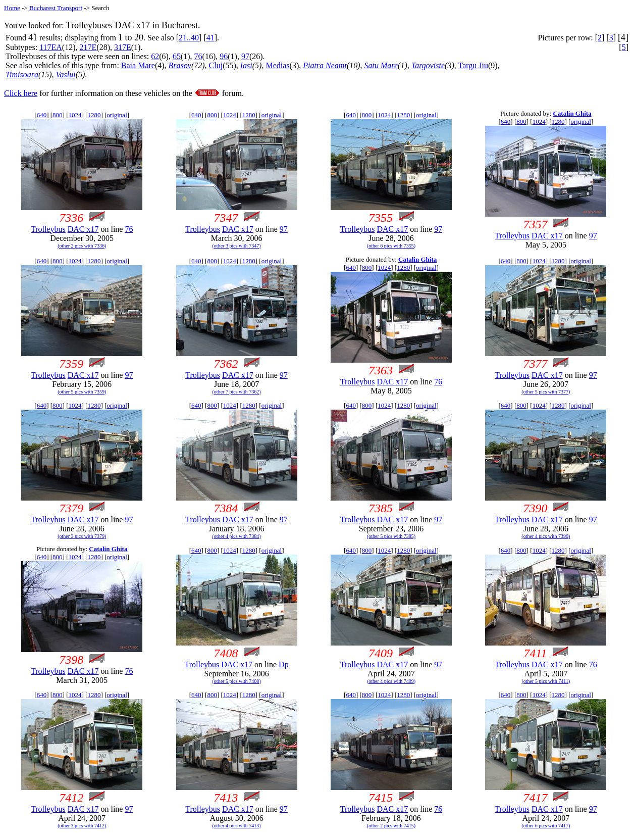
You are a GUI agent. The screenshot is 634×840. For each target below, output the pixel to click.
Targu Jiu (473, 65)
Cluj (216, 65)
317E (123, 47)
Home (12, 8)
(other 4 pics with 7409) (391, 681)
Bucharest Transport (56, 8)
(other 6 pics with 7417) (546, 826)
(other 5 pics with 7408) (237, 681)
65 (177, 56)
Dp (284, 664)
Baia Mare (138, 65)
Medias (277, 65)
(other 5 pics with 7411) (546, 681)
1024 (75, 115)
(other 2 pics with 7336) (82, 246)
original (117, 115)
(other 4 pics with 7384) (237, 536)
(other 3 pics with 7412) (82, 826)
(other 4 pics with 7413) (237, 826)
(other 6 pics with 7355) (391, 246)
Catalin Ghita (572, 113)
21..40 (189, 38)
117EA (51, 47)
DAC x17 (83, 229)
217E (88, 47)
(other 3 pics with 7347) (237, 246)
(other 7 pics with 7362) (237, 392)
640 (42, 115)
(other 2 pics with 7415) (391, 826)
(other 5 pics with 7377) (546, 392)
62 (155, 56)
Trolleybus (48, 229)
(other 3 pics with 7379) (82, 536)
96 (224, 56)
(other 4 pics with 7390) (546, 536)
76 (198, 56)
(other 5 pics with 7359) (82, 392)
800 (58, 115)
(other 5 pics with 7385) (391, 536)
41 (210, 38)
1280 (94, 115)
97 (245, 56)
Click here (21, 93)
